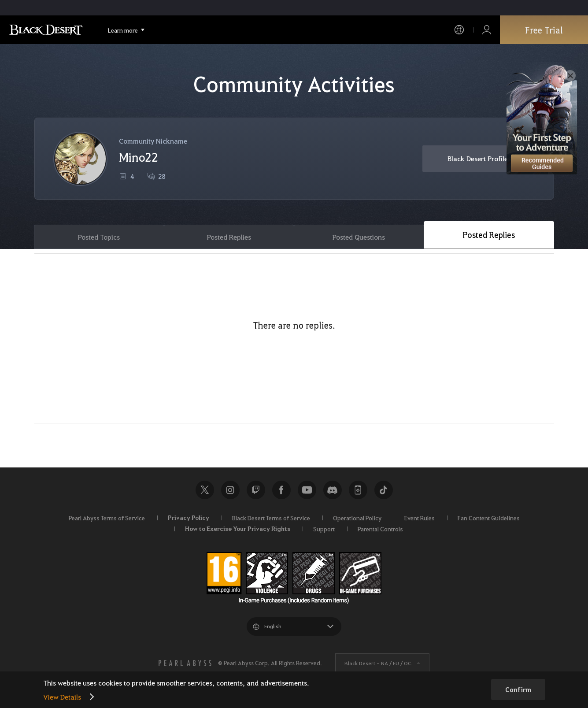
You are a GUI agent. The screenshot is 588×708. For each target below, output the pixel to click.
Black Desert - (378, 663)
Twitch (256, 490)
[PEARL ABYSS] (185, 663)
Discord (333, 490)
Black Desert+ (358, 490)
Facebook (281, 490)
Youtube (307, 490)
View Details (62, 697)
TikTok (384, 490)
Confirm (518, 689)
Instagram (230, 490)
